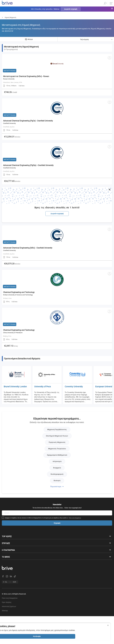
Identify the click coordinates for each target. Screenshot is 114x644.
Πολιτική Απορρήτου (82, 423)
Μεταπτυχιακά (5, 17)
